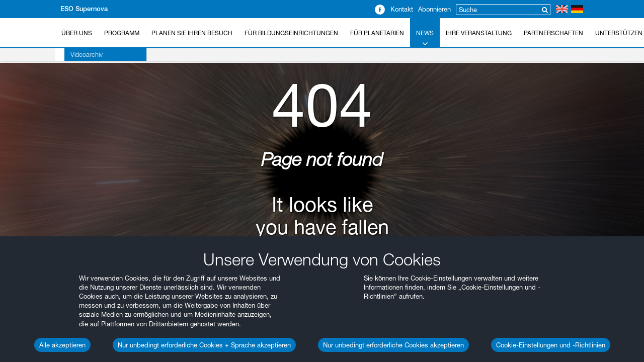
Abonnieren (434, 9)
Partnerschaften (553, 33)
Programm (122, 33)
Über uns (77, 33)
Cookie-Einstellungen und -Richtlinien (551, 345)
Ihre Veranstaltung (479, 33)
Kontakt (402, 9)
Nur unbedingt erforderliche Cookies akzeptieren (393, 345)
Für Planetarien (377, 33)
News (425, 39)
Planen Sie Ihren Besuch (192, 33)
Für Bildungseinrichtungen (291, 33)
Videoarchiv (77, 54)
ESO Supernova (84, 9)
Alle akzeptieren (62, 345)
